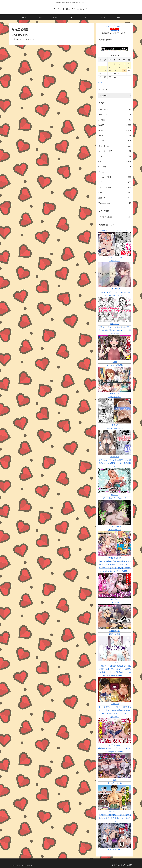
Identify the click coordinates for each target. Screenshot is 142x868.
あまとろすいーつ (115, 850)
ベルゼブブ (115, 393)
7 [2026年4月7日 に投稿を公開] (105, 67)
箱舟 (115, 780)
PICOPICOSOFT (115, 289)
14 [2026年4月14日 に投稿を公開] (105, 71)
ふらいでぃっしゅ (115, 257)
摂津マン (115, 495)
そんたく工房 (115, 811)
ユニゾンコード (115, 603)
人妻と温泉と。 (115, 397)
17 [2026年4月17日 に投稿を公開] (119, 71)
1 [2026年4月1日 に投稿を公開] (110, 64)
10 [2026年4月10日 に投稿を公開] (119, 67)
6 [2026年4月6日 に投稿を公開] (100, 67)
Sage (115, 362)
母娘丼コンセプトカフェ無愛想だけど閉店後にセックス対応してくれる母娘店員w (115, 463)
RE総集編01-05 (115, 530)
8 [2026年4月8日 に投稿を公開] (110, 67)
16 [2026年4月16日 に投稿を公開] (115, 71)
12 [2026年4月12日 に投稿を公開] (129, 67)
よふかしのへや (115, 526)
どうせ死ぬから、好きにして (115, 498)
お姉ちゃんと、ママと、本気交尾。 (115, 231)
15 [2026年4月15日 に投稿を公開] (110, 71)
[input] (115, 217)
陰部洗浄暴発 (115, 634)
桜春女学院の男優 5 (115, 428)
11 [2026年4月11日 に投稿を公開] (124, 67)
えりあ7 (115, 425)
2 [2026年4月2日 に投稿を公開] (115, 64)
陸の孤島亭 (115, 457)
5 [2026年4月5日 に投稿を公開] (129, 64)
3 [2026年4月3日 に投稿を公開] (119, 64)
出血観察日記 (115, 631)
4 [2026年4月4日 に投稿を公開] (124, 64)
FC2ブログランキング (115, 26)
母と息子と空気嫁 (115, 783)
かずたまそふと (115, 745)
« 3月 (100, 82)
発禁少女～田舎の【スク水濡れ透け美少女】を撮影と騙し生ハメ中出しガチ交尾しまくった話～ (115, 330)
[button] (129, 217)
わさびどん (115, 324)
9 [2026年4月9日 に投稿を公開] (115, 67)
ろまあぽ (115, 599)
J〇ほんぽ (115, 704)
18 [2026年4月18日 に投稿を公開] (124, 71)
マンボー (115, 662)
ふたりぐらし (115, 261)
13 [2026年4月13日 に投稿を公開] (100, 71)
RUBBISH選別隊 (115, 558)
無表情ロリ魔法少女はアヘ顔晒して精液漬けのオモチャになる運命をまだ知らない (115, 818)
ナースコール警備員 (115, 365)
